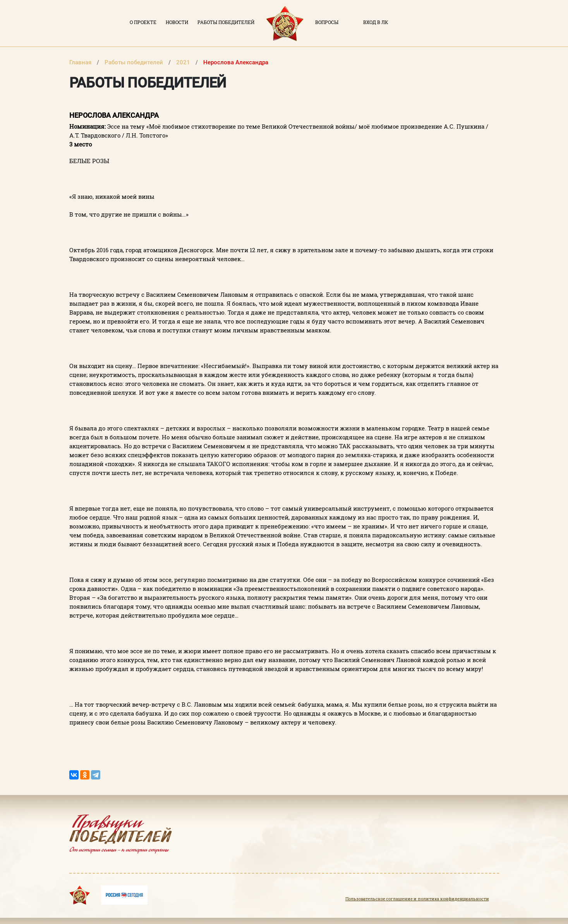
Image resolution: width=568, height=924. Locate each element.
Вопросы (327, 22)
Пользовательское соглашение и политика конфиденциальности (417, 899)
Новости (177, 22)
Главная (81, 62)
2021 (184, 62)
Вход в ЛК (376, 22)
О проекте (143, 22)
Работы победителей (226, 22)
